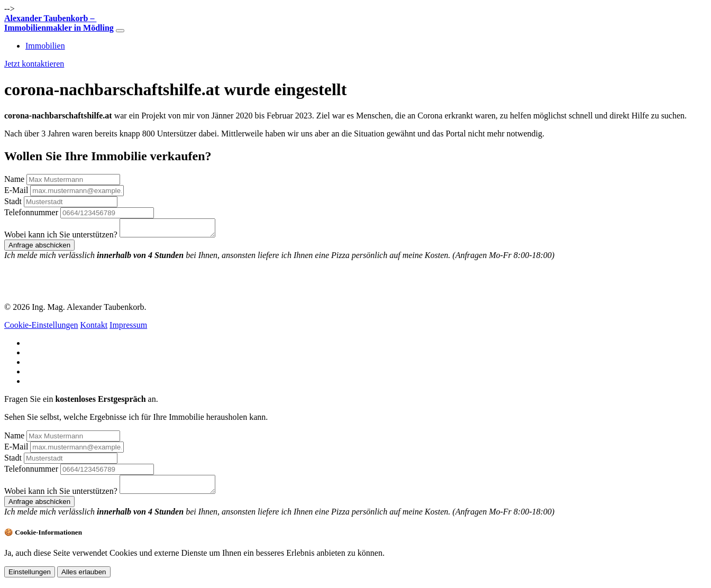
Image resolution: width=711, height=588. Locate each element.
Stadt (13, 201)
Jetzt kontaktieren (34, 64)
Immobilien (45, 46)
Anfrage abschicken (39, 248)
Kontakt (94, 328)
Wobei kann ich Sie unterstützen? (61, 238)
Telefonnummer (31, 212)
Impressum (128, 328)
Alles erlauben (84, 578)
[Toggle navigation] (120, 31)
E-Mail (16, 190)
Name (14, 179)
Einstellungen (30, 578)
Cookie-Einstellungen (41, 328)
